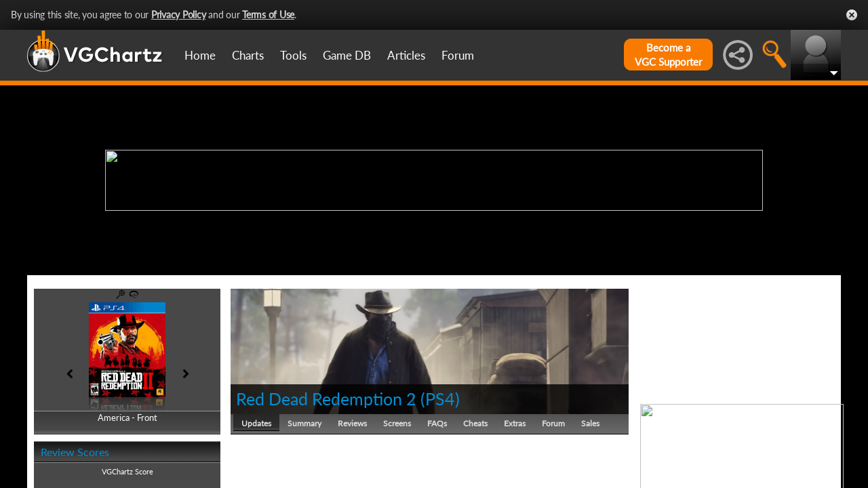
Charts (248, 55)
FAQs (437, 423)
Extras (515, 423)
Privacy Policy (179, 15)
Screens (397, 423)
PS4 (440, 399)
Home (200, 55)
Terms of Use (268, 15)
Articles (406, 55)
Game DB (347, 55)
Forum (458, 55)
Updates (256, 423)
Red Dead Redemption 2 (326, 399)
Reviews (352, 423)
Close (852, 15)
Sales (590, 423)
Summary (304, 423)
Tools (293, 55)
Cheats (475, 423)
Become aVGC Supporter (668, 55)
